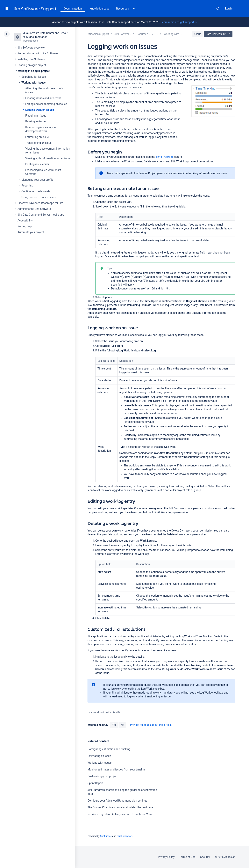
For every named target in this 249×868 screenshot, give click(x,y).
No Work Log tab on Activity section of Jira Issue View (120, 814)
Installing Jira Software (31, 59)
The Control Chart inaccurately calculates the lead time (120, 807)
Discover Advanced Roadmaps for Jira (40, 203)
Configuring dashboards (36, 191)
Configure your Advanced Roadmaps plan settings (117, 801)
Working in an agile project (34, 71)
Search (218, 9)
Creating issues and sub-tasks (43, 98)
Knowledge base (100, 9)
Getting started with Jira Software (38, 53)
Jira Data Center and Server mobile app (41, 215)
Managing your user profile (37, 180)
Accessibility (25, 220)
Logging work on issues (40, 110)
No (123, 725)
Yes (114, 725)
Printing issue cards (37, 164)
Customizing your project (102, 776)
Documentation (73, 9)
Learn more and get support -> (179, 22)
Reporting (27, 186)
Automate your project (31, 232)
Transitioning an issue (38, 143)
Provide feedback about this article (151, 725)
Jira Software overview (31, 48)
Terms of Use (187, 857)
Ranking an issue (35, 121)
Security (205, 857)
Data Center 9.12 (219, 34)
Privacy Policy (166, 857)
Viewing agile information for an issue (48, 158)
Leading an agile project (32, 65)
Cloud (198, 34)
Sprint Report (95, 783)
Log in (229, 9)
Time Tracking (164, 157)
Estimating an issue (37, 137)
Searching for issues (34, 77)
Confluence (106, 836)
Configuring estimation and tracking (109, 749)
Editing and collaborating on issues (46, 104)
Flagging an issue (36, 116)
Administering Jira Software (34, 209)
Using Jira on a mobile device (39, 197)
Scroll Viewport (124, 836)
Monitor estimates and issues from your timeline (117, 770)
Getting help (25, 226)
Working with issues (34, 83)
